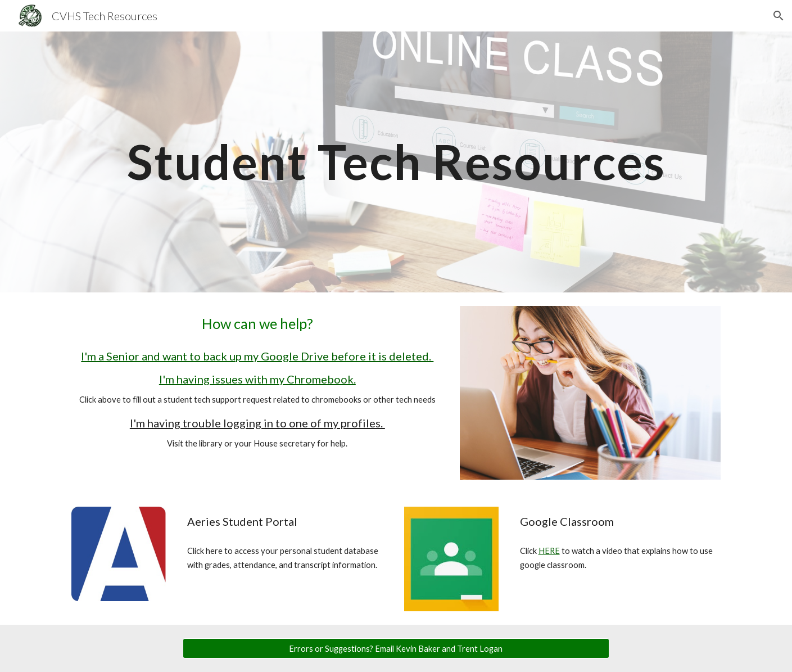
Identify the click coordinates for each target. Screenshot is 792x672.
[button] (779, 16)
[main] (396, 162)
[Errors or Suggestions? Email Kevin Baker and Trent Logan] (396, 648)
